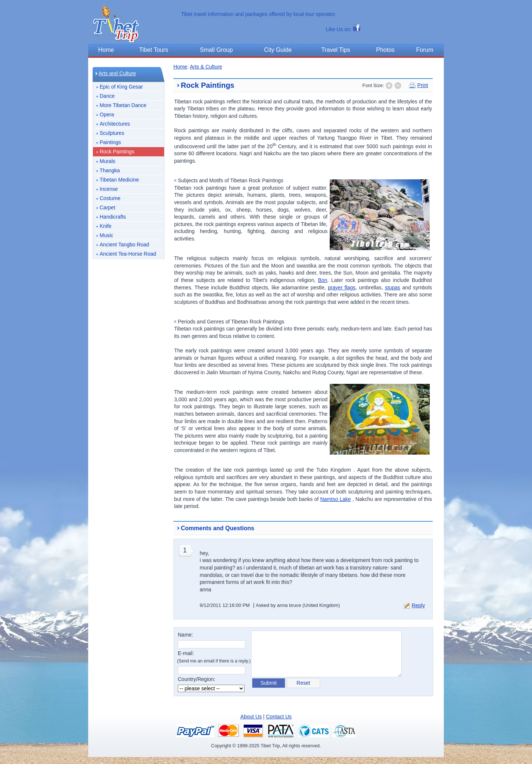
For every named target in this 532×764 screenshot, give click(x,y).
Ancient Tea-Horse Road (128, 254)
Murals (107, 161)
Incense (109, 189)
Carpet (107, 207)
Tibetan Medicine (119, 180)
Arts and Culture (117, 73)
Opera (107, 114)
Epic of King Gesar (121, 87)
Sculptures (112, 133)
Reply (418, 605)
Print (423, 85)
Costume (110, 198)
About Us (251, 717)
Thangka (110, 170)
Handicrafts (113, 217)
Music (107, 235)
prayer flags (342, 288)
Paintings (110, 142)
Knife (106, 226)
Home (180, 67)
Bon (322, 280)
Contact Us (279, 717)
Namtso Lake (335, 499)
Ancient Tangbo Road (124, 245)
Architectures (115, 124)
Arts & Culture (206, 67)
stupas (393, 288)
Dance (107, 96)
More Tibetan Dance (123, 105)
